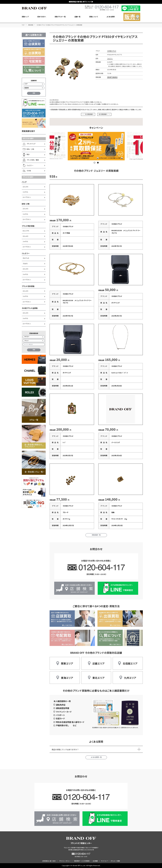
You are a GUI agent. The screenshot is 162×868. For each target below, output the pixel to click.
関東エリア (67, 663)
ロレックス (26, 231)
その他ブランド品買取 (30, 308)
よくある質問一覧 (96, 757)
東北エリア (98, 678)
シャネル (25, 192)
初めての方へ (42, 17)
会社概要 (95, 861)
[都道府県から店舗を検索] (34, 88)
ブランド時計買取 (28, 226)
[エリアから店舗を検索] (34, 84)
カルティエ (26, 258)
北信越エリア (130, 663)
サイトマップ (104, 861)
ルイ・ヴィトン (27, 197)
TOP (23, 25)
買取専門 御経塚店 (112, 77)
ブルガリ (25, 264)
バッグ (24, 182)
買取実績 (31, 25)
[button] (94, 163)
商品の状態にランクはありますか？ (65, 749)
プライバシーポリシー (65, 861)
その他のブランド (112, 51)
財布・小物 (26, 204)
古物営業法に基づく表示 (49, 861)
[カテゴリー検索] (34, 337)
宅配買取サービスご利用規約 (82, 861)
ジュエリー (26, 253)
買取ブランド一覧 (60, 17)
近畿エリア (98, 663)
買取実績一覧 (96, 535)
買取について (94, 17)
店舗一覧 (77, 17)
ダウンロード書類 (115, 861)
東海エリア (67, 678)
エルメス (25, 187)
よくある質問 (111, 17)
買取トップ (25, 17)
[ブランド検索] (34, 341)
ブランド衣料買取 (28, 286)
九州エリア (130, 678)
